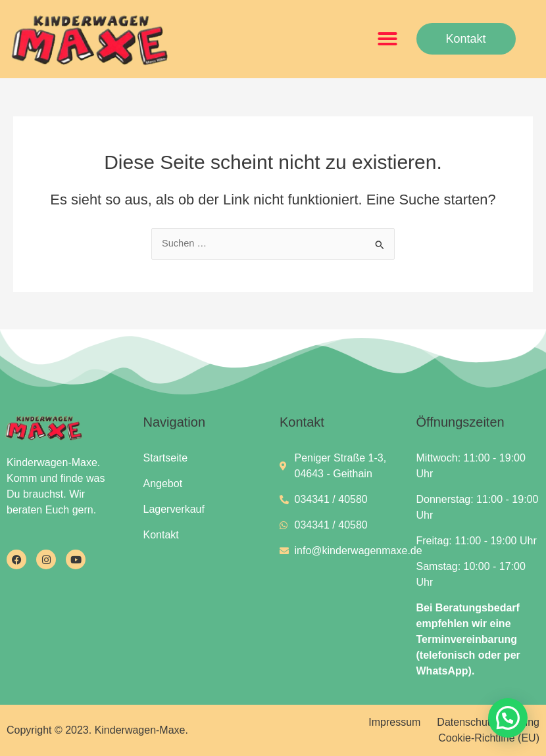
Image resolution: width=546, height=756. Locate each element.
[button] (387, 39)
